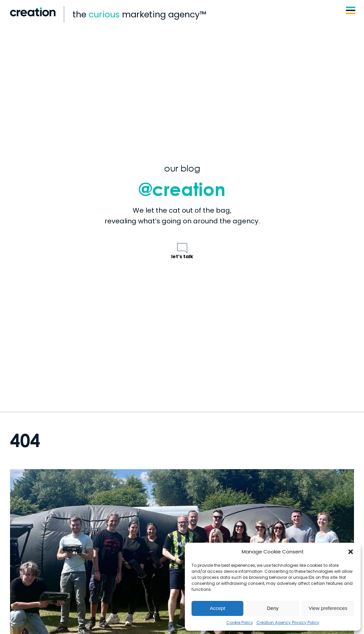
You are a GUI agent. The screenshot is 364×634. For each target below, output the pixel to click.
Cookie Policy (240, 622)
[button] (351, 552)
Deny (273, 608)
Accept (218, 608)
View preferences (328, 608)
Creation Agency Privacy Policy (288, 622)
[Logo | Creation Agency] (33, 10)
